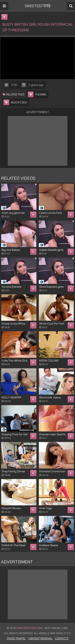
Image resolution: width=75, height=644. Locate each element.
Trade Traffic (16, 638)
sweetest (38, 6)
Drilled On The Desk (14, 545)
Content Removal (40, 638)
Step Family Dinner (13, 471)
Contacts (62, 638)
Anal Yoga (45, 508)
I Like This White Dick (15, 361)
